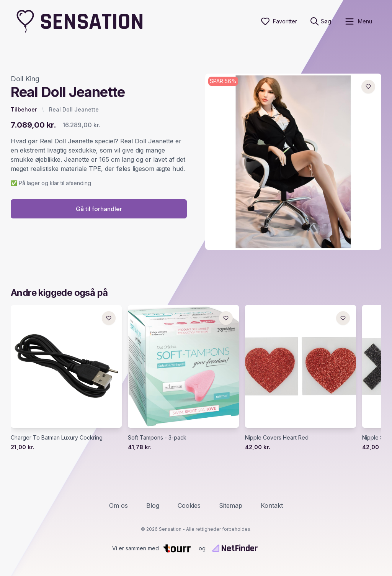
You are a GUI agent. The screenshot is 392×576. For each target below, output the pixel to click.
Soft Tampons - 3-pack (157, 437)
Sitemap (231, 505)
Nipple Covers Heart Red (277, 437)
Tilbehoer (24, 109)
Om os (118, 505)
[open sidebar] (358, 21)
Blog (153, 505)
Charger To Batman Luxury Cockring (57, 437)
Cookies (189, 505)
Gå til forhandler (99, 209)
